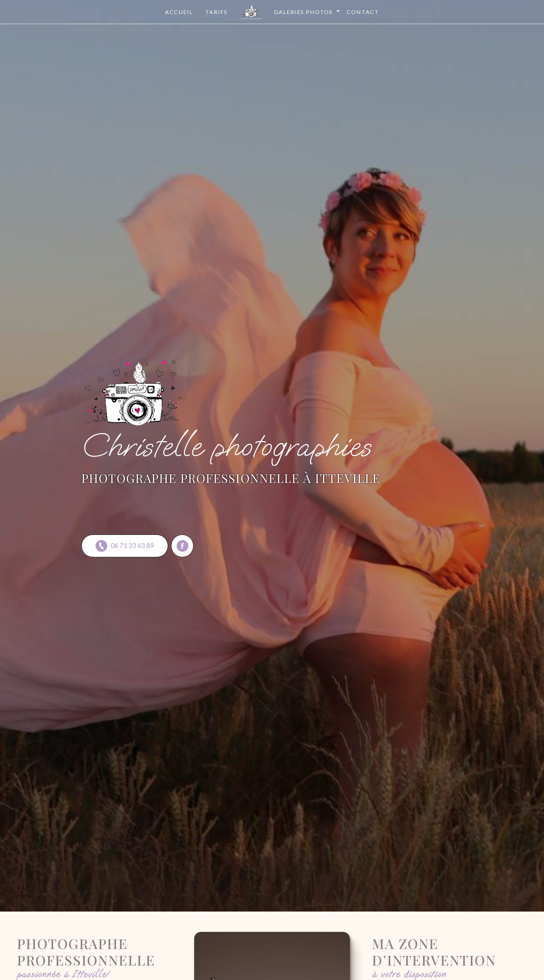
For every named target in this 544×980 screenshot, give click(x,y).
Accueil (179, 12)
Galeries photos (303, 12)
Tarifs (216, 12)
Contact (363, 12)
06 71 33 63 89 (125, 546)
